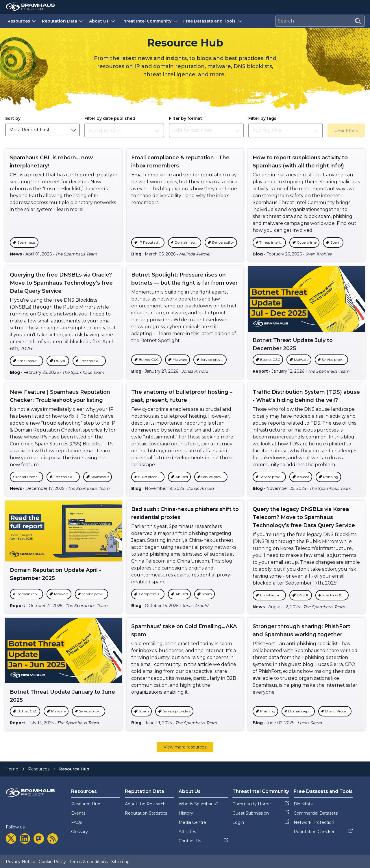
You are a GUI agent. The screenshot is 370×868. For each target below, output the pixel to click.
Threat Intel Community (150, 21)
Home (12, 769)
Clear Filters (346, 130)
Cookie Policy (52, 862)
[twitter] (11, 839)
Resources (22, 21)
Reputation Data (63, 21)
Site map (120, 862)
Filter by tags (262, 118)
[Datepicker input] (124, 130)
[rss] (53, 839)
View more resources (185, 747)
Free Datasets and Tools (213, 21)
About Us (102, 21)
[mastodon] (39, 839)
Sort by (13, 118)
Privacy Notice (21, 862)
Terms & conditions (89, 862)
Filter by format (185, 118)
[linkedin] (25, 839)
